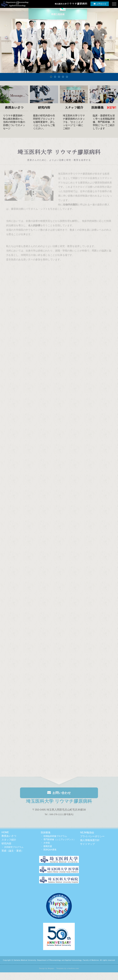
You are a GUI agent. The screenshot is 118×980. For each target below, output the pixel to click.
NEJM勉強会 (87, 832)
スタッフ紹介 (9, 840)
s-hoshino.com (73, 968)
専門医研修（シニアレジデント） (59, 839)
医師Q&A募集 (50, 850)
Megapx (51, 968)
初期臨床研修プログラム (55, 836)
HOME (5, 832)
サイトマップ (87, 844)
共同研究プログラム (14, 847)
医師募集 (46, 832)
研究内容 (6, 844)
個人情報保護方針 (90, 840)
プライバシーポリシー (92, 836)
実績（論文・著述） (13, 851)
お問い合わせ (59, 794)
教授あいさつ (9, 836)
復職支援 (48, 846)
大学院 (47, 843)
